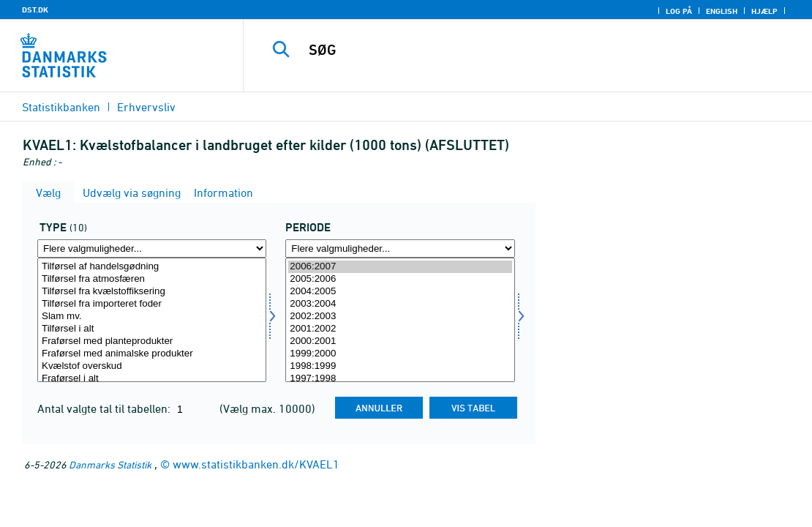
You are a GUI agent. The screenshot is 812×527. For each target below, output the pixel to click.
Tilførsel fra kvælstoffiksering (152, 292)
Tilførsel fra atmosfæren (152, 279)
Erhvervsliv (146, 107)
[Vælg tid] (400, 320)
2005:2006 (400, 279)
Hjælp (764, 11)
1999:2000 (400, 354)
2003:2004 (400, 304)
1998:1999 (400, 366)
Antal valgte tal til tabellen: (105, 408)
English (722, 11)
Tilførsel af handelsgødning (152, 267)
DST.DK (35, 10)
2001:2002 (400, 329)
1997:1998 (400, 379)
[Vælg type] (152, 320)
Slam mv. (152, 317)
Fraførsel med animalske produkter (152, 354)
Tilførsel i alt (152, 329)
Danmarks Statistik (110, 464)
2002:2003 (400, 317)
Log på (679, 11)
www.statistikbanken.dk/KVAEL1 (256, 464)
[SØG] (527, 50)
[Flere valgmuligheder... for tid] (400, 248)
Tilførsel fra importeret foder (152, 304)
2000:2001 (400, 341)
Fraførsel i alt (152, 379)
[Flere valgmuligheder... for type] (152, 248)
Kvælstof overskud (152, 366)
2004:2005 (400, 292)
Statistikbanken (61, 107)
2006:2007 (400, 267)
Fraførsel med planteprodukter (152, 341)
